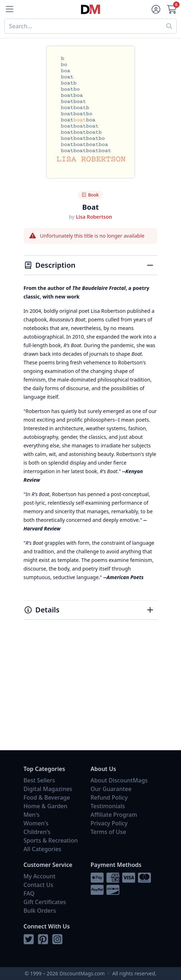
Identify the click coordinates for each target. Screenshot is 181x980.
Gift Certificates (45, 902)
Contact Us (39, 885)
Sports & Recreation (51, 840)
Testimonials (108, 806)
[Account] (155, 9)
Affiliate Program (114, 815)
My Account (40, 876)
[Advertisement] (91, 693)
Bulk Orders (40, 911)
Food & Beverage (47, 797)
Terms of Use (108, 832)
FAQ (29, 893)
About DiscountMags (119, 780)
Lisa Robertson (94, 217)
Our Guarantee (111, 789)
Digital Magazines (48, 789)
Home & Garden (46, 806)
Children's (37, 832)
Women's (36, 823)
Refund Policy (109, 797)
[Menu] (9, 9)
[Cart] (172, 9)
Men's (32, 815)
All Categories (43, 849)
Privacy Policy (109, 823)
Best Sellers (39, 780)
